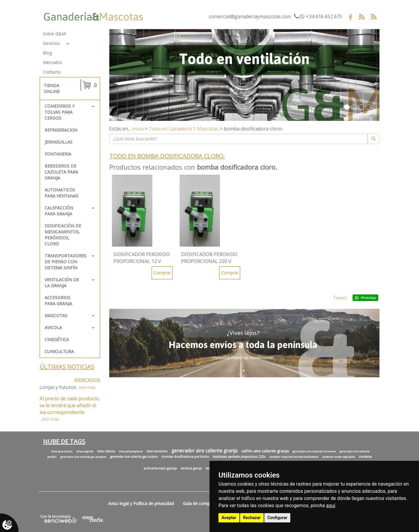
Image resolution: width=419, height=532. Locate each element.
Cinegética (57, 339)
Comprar (162, 273)
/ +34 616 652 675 (318, 16)
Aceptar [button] (229, 518)
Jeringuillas (59, 142)
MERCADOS (87, 380)
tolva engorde (85, 452)
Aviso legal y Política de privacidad (141, 503)
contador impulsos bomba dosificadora (294, 457)
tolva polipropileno (131, 452)
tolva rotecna (106, 451)
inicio (138, 129)
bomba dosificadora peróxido (185, 456)
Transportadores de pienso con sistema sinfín (65, 262)
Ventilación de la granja (62, 283)
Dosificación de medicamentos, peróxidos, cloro (63, 235)
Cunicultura (59, 351)
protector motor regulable (339, 457)
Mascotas (56, 316)
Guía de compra (198, 503)
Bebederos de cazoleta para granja (61, 172)
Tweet (340, 298)
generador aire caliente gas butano (134, 457)
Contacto (52, 72)
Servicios (51, 43)
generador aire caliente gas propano (83, 457)
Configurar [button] (277, 518)
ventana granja (191, 468)
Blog (47, 53)
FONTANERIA (58, 154)
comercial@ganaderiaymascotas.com (250, 16)
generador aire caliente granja (204, 451)
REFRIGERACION (61, 130)
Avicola (53, 327)
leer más (87, 387)
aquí (331, 506)
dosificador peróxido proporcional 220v (239, 457)
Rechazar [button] (252, 518)
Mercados (53, 62)
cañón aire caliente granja (265, 451)
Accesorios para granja (58, 301)
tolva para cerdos (62, 452)
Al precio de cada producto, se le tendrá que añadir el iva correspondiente (70, 405)
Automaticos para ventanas (62, 193)
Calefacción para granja (59, 211)
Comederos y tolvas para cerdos (60, 112)
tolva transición (157, 451)
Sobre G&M (54, 34)
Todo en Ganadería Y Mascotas (184, 129)
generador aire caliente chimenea (314, 452)
